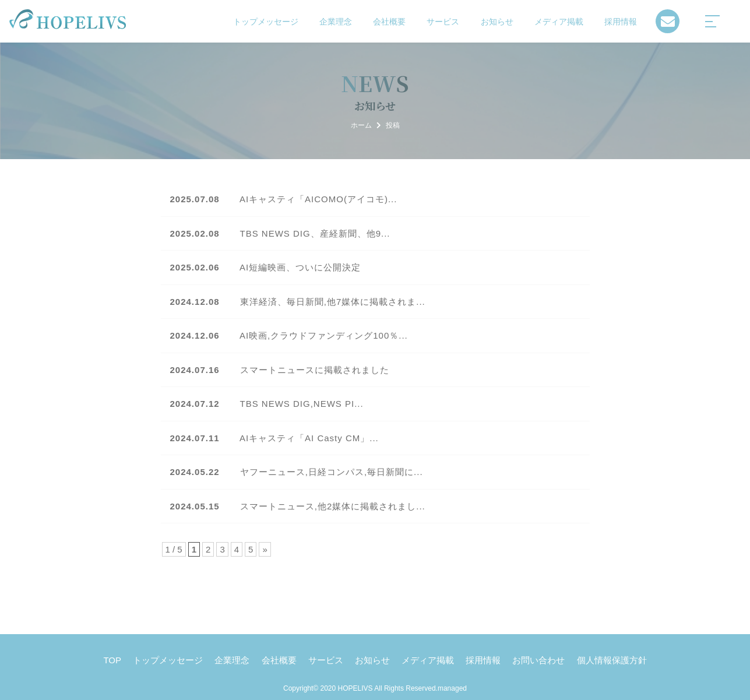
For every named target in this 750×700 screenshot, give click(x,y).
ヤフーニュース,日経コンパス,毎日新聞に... (297, 472)
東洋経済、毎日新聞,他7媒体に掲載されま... (298, 302)
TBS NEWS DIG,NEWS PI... (267, 404)
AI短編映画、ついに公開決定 (266, 267)
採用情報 (621, 22)
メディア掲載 (559, 22)
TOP (112, 660)
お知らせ (497, 22)
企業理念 (336, 22)
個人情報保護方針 (612, 660)
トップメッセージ (266, 22)
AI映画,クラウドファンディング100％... (289, 335)
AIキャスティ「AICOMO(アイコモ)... (284, 199)
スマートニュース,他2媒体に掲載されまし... (298, 506)
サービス (443, 22)
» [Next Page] (265, 549)
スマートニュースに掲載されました (280, 370)
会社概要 (389, 22)
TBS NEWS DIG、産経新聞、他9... (280, 233)
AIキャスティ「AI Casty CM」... (274, 438)
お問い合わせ (538, 660)
